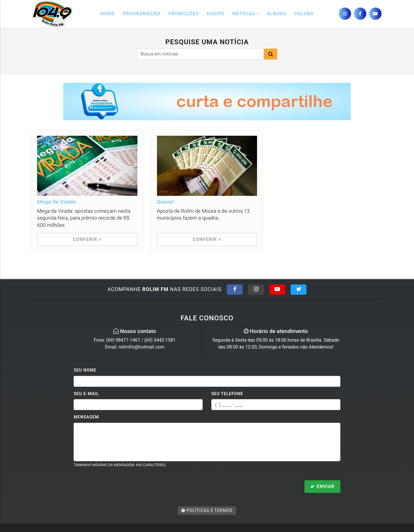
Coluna (304, 14)
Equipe (216, 14)
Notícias (244, 14)
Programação (142, 14)
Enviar (322, 486)
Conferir (87, 239)
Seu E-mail (86, 394)
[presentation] (117, 487)
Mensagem (86, 417)
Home (107, 14)
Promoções (184, 14)
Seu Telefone (227, 394)
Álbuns (276, 14)
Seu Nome (85, 370)
